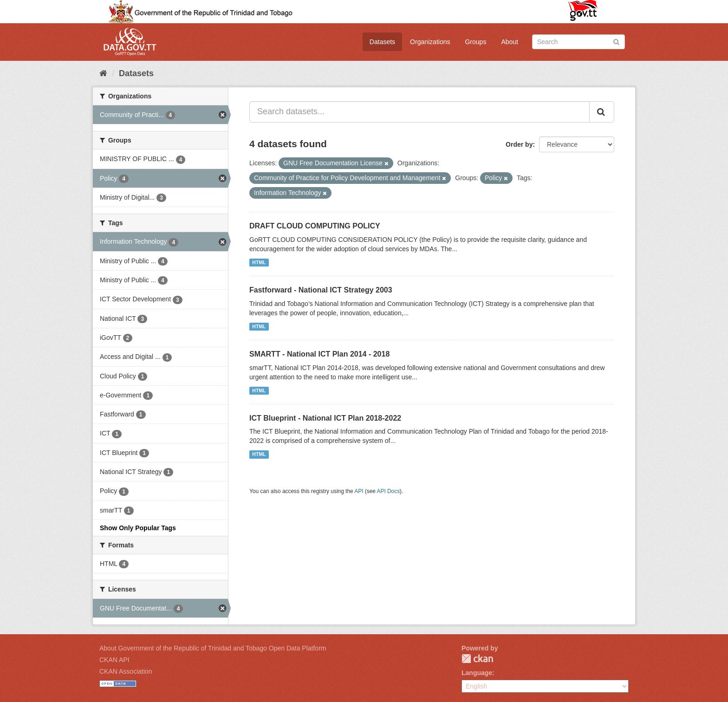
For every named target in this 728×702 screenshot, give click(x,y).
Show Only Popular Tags (138, 528)
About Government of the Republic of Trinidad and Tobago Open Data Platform (213, 648)
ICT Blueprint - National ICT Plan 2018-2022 (325, 418)
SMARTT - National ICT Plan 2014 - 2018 (319, 354)
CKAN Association (126, 671)
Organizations (430, 42)
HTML (259, 262)
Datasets (382, 42)
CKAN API (114, 660)
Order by (519, 144)
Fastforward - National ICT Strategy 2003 (321, 290)
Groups (475, 42)
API (359, 491)
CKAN (477, 659)
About (510, 42)
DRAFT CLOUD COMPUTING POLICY (315, 226)
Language (477, 673)
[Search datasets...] (419, 112)
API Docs (389, 491)
